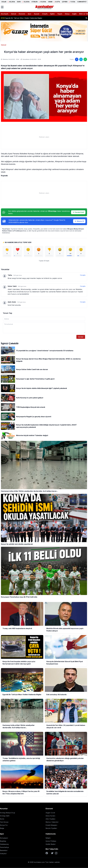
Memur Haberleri (52, 822)
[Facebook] (47, 853)
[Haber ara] (86, 18)
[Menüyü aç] (2, 7)
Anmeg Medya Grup (8, 813)
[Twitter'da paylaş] (81, 59)
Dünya (67, 14)
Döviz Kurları (50, 816)
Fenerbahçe (4, 847)
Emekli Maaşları (51, 825)
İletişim (48, 838)
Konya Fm (4, 825)
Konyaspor (4, 838)
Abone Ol (79, 221)
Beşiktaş (3, 841)
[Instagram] (56, 853)
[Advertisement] (44, 137)
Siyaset (37, 14)
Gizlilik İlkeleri (51, 844)
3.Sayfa (45, 14)
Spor (30, 14)
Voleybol (3, 854)
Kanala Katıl (78, 212)
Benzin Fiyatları (51, 828)
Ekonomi (22, 14)
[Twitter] (52, 853)
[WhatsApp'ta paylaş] (85, 59)
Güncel (13, 14)
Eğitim (52, 14)
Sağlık (74, 14)
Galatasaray (4, 844)
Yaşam (60, 14)
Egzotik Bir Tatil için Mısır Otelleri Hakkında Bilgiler (22, 18)
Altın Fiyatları (50, 819)
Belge (2, 828)
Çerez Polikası (51, 841)
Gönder (81, 337)
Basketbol (4, 850)
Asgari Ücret (50, 813)
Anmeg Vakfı (5, 816)
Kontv (2, 819)
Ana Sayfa (5, 14)
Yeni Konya (4, 822)
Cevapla (83, 275)
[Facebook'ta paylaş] (77, 59)
